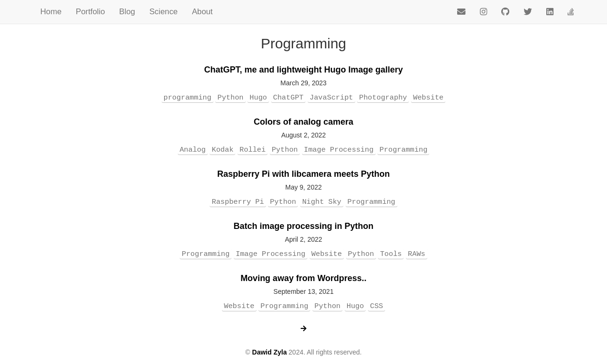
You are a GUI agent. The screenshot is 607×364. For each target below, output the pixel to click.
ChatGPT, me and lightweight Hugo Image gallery (303, 70)
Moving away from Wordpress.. (303, 278)
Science (164, 12)
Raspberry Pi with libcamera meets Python (303, 174)
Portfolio (91, 12)
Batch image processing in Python (303, 226)
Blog (127, 12)
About (202, 12)
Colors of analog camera (303, 122)
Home (51, 12)
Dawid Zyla (270, 352)
